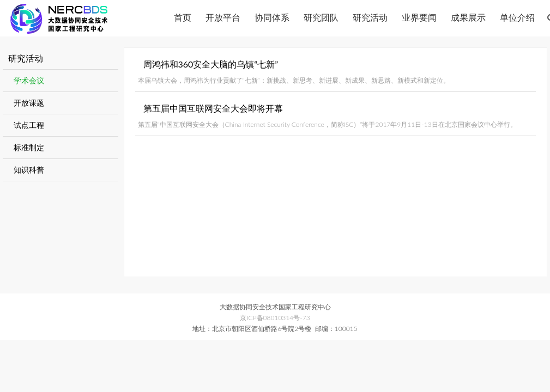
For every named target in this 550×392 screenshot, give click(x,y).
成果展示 (468, 17)
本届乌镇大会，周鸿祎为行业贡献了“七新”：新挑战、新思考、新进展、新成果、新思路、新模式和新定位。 (294, 80)
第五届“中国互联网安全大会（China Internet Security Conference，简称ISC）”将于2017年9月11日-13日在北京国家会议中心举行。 (327, 124)
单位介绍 (517, 17)
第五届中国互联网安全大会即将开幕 (213, 108)
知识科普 (29, 170)
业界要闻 (419, 17)
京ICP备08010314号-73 (275, 318)
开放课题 (29, 103)
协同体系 (272, 17)
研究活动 (370, 17)
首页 (183, 17)
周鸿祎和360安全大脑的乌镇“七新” (211, 64)
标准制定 (29, 147)
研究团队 (321, 17)
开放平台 (223, 17)
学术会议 (29, 80)
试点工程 (29, 125)
